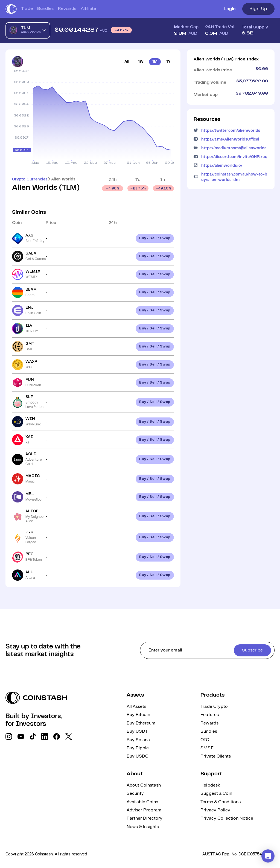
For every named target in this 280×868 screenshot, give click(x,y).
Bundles (45, 9)
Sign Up (258, 9)
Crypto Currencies (30, 179)
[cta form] (207, 650)
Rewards (67, 9)
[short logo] (11, 9)
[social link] (9, 737)
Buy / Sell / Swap (155, 238)
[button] (268, 856)
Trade (27, 9)
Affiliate (88, 9)
